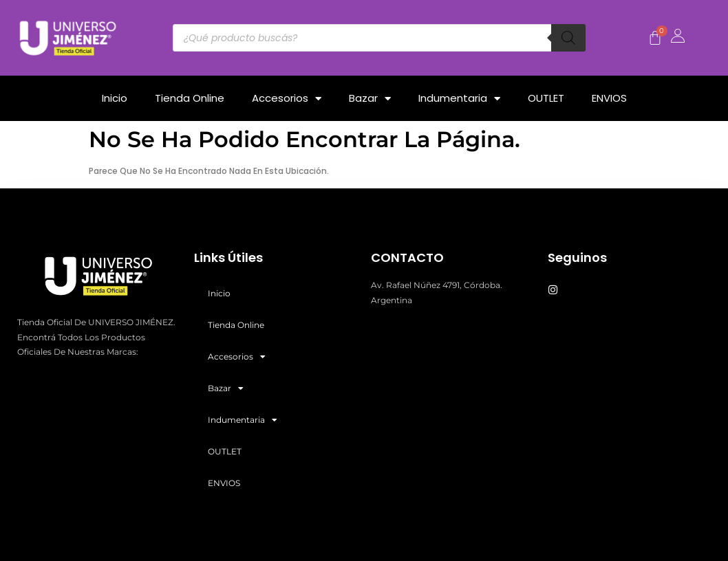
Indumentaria (459, 99)
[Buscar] (568, 38)
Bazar (370, 99)
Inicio (115, 98)
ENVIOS (609, 98)
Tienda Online (190, 98)
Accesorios (287, 99)
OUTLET (546, 98)
